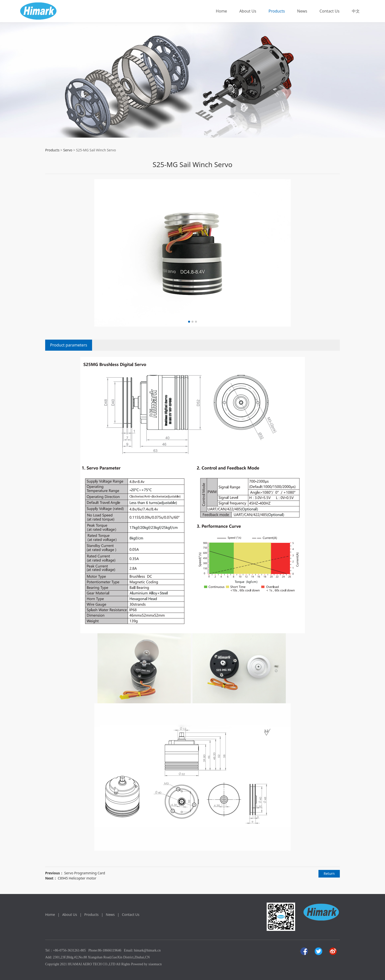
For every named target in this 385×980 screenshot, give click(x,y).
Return (329, 873)
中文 (356, 11)
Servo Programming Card (85, 873)
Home (221, 11)
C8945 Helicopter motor (77, 878)
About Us (248, 11)
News (302, 11)
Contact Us (329, 11)
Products (277, 11)
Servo (68, 150)
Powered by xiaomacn (146, 964)
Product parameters (69, 345)
